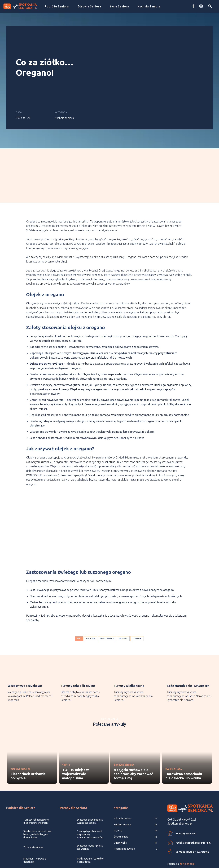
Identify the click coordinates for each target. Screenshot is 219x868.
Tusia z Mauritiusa (33, 814)
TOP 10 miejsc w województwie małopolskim (76, 741)
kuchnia (91, 605)
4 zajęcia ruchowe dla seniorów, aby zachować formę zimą (133, 741)
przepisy (123, 605)
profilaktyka (107, 605)
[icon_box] (30, 651)
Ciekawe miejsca (22, 736)
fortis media (187, 831)
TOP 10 (67, 732)
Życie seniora (175, 736)
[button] (210, 6)
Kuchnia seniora (64, 100)
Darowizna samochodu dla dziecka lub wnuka (184, 743)
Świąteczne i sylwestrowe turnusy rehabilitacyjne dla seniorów (37, 801)
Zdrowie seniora (126, 732)
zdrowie (137, 605)
